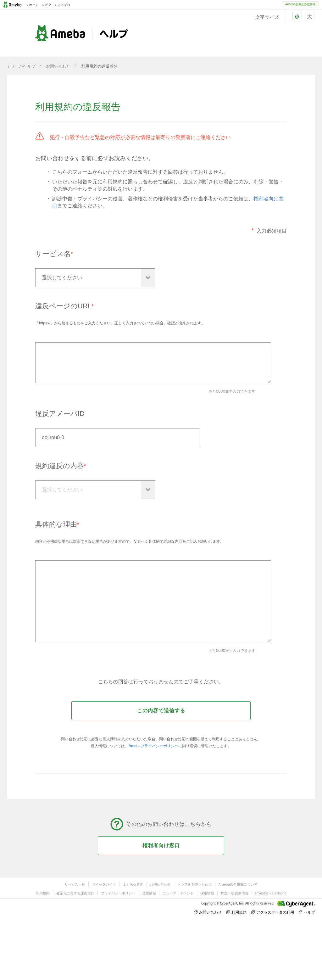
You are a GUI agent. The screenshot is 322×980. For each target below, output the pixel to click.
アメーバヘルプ (21, 66)
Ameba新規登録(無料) (301, 4)
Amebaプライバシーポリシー (153, 746)
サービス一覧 (75, 884)
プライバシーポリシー (118, 893)
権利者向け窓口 (161, 846)
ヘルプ (307, 912)
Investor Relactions (270, 893)
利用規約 (43, 893)
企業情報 (149, 893)
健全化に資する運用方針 (75, 893)
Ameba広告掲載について (238, 884)
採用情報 (207, 893)
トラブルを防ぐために (195, 884)
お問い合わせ (58, 66)
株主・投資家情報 (235, 893)
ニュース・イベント (178, 893)
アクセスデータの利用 (273, 912)
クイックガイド (104, 884)
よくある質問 (133, 884)
